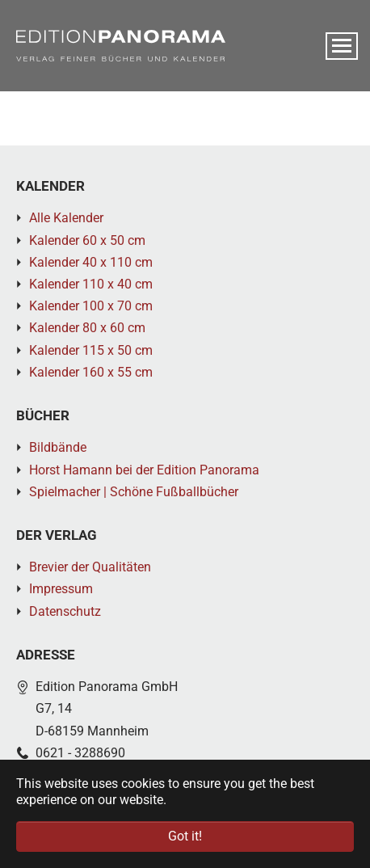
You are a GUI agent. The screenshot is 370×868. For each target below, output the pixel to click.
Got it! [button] (185, 836)
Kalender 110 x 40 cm (91, 284)
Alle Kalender (66, 218)
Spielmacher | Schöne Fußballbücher (134, 492)
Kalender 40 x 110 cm (91, 262)
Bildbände (58, 447)
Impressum (61, 589)
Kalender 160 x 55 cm (91, 372)
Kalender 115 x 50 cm (91, 350)
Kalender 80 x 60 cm (87, 328)
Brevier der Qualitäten (90, 567)
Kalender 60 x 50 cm (87, 240)
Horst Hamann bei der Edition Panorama (144, 470)
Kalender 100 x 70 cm (91, 306)
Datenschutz (65, 611)
